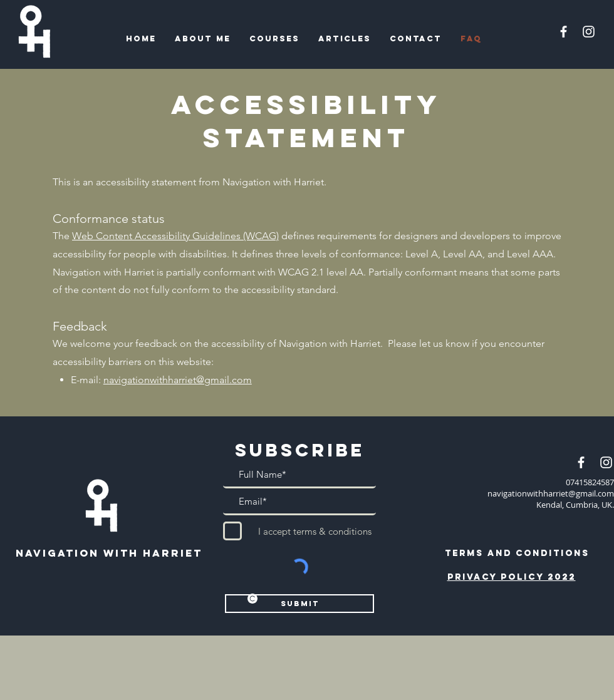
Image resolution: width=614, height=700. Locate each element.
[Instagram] (589, 32)
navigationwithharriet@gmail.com (178, 380)
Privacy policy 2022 (512, 577)
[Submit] (299, 604)
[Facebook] (564, 32)
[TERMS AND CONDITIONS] (517, 553)
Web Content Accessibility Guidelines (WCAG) (175, 236)
